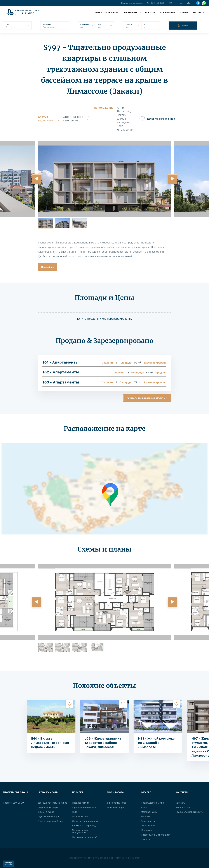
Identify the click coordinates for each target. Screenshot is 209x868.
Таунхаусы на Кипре (48, 817)
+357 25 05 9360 (156, 3)
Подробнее (48, 267)
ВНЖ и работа (167, 12)
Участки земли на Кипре (50, 821)
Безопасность (148, 821)
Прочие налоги (80, 817)
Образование (148, 826)
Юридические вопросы (84, 807)
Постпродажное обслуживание (80, 831)
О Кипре (184, 12)
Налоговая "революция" (84, 837)
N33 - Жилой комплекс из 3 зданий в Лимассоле (156, 743)
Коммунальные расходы (85, 826)
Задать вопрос (183, 807)
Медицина (146, 830)
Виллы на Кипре (46, 812)
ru (170, 3)
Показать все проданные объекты (146, 398)
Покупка (150, 12)
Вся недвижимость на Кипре (52, 803)
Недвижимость (132, 12)
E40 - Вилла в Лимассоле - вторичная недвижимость (50, 743)
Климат (145, 807)
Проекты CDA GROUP (107, 12)
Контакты (199, 12)
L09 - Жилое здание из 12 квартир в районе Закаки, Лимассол (103, 743)
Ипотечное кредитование (85, 821)
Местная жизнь (149, 812)
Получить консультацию (132, 3)
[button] (37, 179)
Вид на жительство (116, 803)
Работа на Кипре (115, 807)
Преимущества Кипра (152, 803)
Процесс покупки (81, 803)
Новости (145, 839)
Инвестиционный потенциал (156, 835)
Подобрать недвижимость (189, 812)
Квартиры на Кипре (48, 807)
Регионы (145, 817)
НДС (74, 812)
